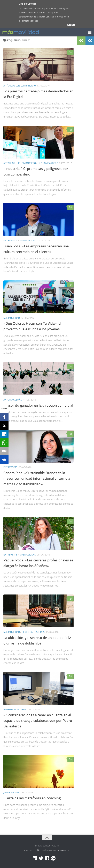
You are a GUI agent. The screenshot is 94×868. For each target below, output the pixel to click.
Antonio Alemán (13, 400)
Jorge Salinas (11, 793)
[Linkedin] (35, 858)
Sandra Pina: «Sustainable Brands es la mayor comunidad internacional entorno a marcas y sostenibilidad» (37, 479)
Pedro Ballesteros (33, 632)
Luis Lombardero (48, 163)
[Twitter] (41, 858)
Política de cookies (30, 21)
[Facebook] (47, 858)
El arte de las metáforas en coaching (32, 798)
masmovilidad (28, 241)
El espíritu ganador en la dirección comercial (38, 405)
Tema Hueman (63, 850)
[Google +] (53, 858)
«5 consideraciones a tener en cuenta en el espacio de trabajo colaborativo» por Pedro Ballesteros (38, 721)
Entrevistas (10, 241)
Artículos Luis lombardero (20, 86)
